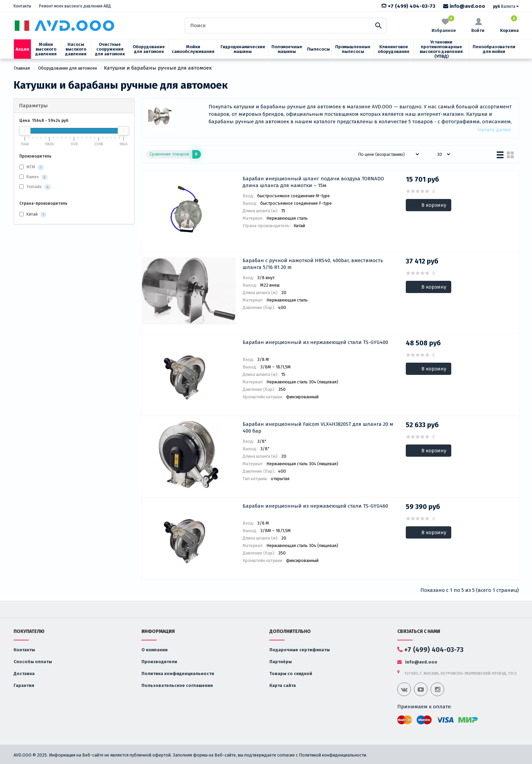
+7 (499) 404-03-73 (408, 6)
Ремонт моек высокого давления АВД (75, 6)
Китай (33, 215)
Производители (159, 662)
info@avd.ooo (464, 6)
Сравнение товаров (175, 154)
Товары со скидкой (291, 674)
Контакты (22, 6)
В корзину (434, 205)
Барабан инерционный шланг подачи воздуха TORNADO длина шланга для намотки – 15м (313, 182)
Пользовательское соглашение (177, 685)
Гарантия (24, 685)
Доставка (24, 674)
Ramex (33, 177)
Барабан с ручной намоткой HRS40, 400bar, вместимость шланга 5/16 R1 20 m (313, 264)
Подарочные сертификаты (300, 650)
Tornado (34, 187)
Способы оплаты (33, 662)
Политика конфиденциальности (178, 674)
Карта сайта (283, 685)
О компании (155, 650)
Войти (478, 25)
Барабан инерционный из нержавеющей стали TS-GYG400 (315, 342)
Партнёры (281, 662)
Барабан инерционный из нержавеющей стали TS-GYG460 (315, 506)
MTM (31, 167)
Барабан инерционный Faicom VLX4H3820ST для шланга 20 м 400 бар (318, 428)
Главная (22, 68)
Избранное (444, 25)
